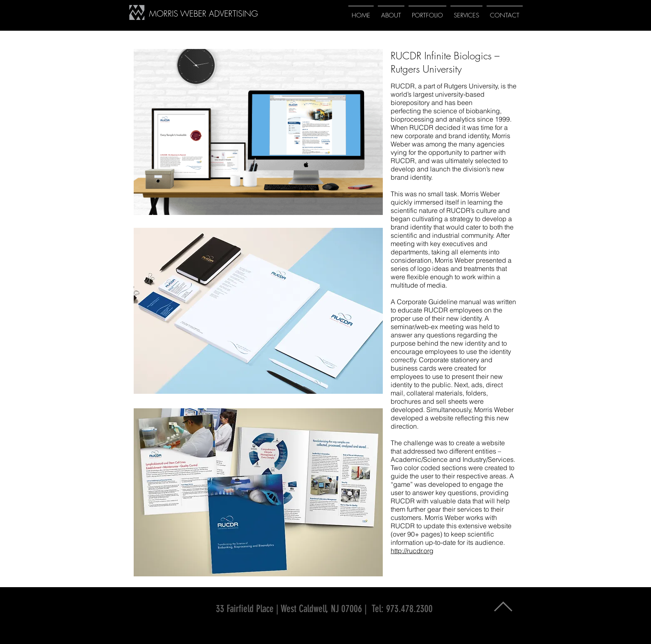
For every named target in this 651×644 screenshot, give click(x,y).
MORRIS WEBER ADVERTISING (203, 13)
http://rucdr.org (412, 551)
